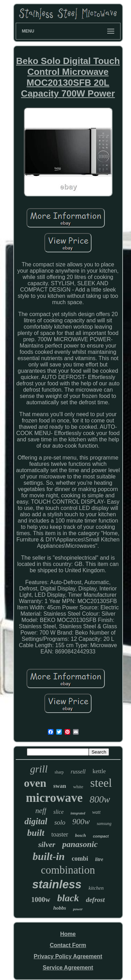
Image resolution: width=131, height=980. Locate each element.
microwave (54, 798)
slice (59, 812)
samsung (104, 824)
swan (60, 786)
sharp (59, 772)
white (78, 787)
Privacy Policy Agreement (68, 956)
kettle (99, 771)
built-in (49, 856)
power (78, 909)
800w (100, 799)
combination (68, 870)
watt (96, 812)
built (36, 833)
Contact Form (68, 945)
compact (101, 836)
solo (60, 822)
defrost (95, 900)
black (68, 898)
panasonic (80, 844)
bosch (81, 835)
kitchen (96, 888)
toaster (60, 834)
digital (36, 821)
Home (68, 934)
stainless (57, 884)
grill (39, 769)
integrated (78, 813)
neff (41, 811)
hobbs (60, 908)
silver (47, 844)
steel (101, 783)
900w (81, 822)
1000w (41, 899)
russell (78, 772)
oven (35, 783)
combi (80, 859)
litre (99, 859)
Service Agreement (68, 968)
